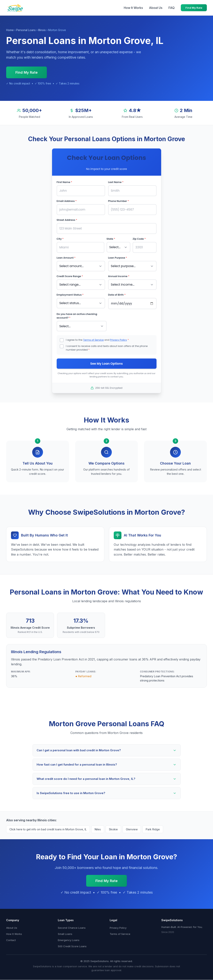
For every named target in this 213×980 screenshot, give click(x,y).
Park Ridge (153, 822)
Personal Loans (26, 30)
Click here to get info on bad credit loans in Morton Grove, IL (48, 822)
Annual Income (119, 271)
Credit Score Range (70, 271)
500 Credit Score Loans (72, 939)
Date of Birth (117, 288)
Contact (11, 933)
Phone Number (119, 200)
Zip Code (139, 236)
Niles (98, 822)
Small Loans (65, 926)
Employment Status (70, 288)
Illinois (42, 30)
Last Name (116, 182)
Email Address (67, 200)
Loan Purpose (118, 253)
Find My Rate (194, 8)
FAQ (172, 8)
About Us (156, 8)
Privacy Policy (119, 332)
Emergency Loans (69, 933)
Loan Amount (66, 253)
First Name (64, 182)
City (60, 236)
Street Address (67, 218)
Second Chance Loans (72, 920)
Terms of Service (93, 332)
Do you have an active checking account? (77, 309)
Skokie (113, 822)
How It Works (133, 8)
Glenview (132, 822)
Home (10, 30)
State (111, 236)
